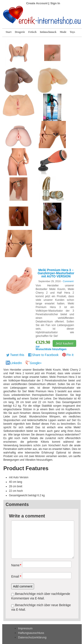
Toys (72, 32)
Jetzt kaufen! (64, 343)
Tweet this (17, 355)
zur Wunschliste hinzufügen (51, 348)
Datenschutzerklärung (32, 637)
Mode (63, 32)
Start (9, 32)
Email (15, 576)
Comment (68, 281)
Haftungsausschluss (31, 633)
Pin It (70, 355)
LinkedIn (16, 363)
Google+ (36, 363)
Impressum (25, 628)
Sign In (55, 3)
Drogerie (20, 32)
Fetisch (32, 32)
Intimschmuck (48, 32)
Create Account (37, 3)
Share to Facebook (45, 355)
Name (15, 565)
